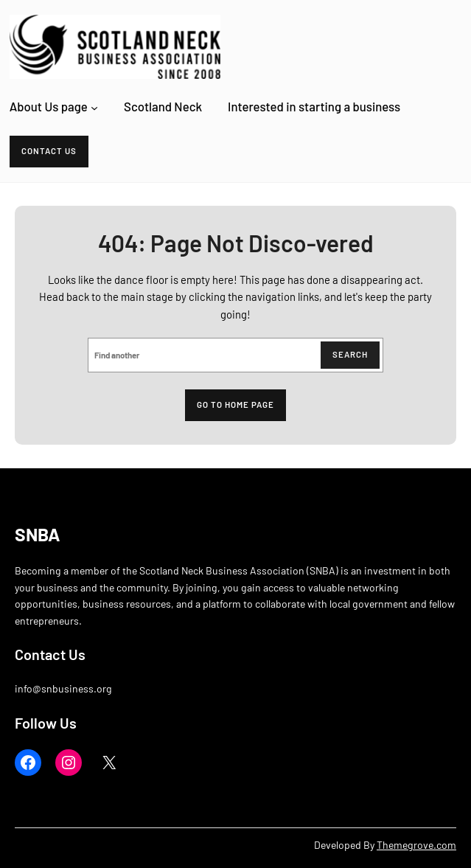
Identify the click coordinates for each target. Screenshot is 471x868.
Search (350, 354)
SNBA (38, 534)
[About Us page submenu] (94, 107)
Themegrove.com (416, 845)
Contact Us (49, 151)
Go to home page (235, 405)
